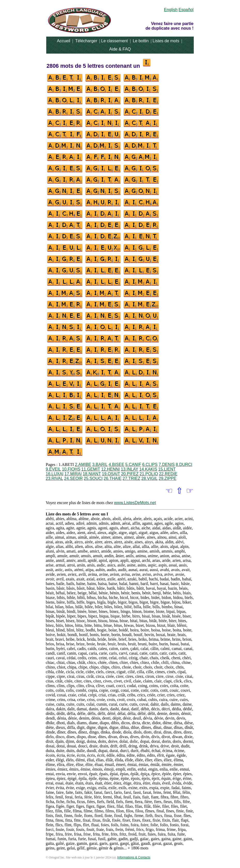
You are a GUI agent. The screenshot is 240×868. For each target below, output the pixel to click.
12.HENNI (111, 469)
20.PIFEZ (130, 474)
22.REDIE (168, 474)
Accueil (64, 41)
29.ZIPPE (167, 478)
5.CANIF (133, 465)
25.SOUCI (93, 478)
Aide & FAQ (120, 49)
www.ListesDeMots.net (135, 503)
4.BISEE (117, 465)
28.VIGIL (149, 478)
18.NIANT (92, 474)
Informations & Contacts (134, 857)
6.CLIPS (150, 465)
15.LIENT (167, 469)
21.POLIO (149, 474)
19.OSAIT (111, 474)
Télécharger (86, 41)
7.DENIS (167, 465)
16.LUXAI (55, 474)
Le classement (115, 41)
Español (186, 10)
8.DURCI (184, 465)
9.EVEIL (53, 469)
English (171, 10)
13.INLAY (130, 469)
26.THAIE (113, 478)
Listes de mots (166, 41)
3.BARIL (100, 465)
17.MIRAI (73, 474)
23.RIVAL (54, 478)
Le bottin (141, 41)
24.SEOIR (73, 478)
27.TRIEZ (131, 478)
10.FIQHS (71, 469)
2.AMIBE (83, 465)
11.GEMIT (91, 469)
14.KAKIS (148, 469)
